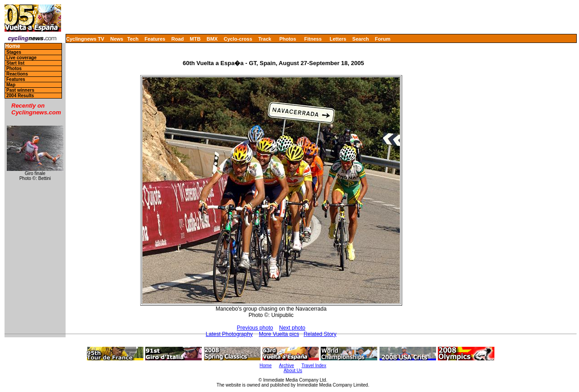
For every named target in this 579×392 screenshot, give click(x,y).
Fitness (313, 39)
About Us (293, 371)
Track (265, 39)
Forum (383, 39)
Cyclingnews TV (85, 39)
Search (361, 39)
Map (11, 85)
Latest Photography (229, 334)
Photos (287, 39)
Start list (15, 63)
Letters (338, 39)
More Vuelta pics (279, 334)
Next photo (292, 328)
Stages (14, 52)
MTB (195, 39)
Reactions (17, 74)
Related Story (320, 334)
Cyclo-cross (238, 39)
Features (155, 39)
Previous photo (255, 328)
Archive (287, 366)
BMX (212, 39)
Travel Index (314, 366)
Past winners (20, 90)
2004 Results (20, 96)
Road (178, 39)
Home (12, 46)
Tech (133, 39)
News (117, 39)
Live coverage (21, 58)
